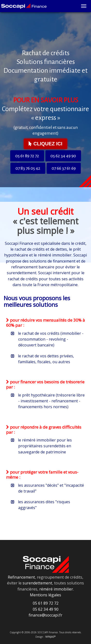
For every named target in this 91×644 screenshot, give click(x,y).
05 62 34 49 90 (63, 156)
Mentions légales (45, 595)
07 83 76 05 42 (28, 168)
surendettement (37, 583)
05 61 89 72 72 (27, 156)
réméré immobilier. (57, 589)
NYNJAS (50, 637)
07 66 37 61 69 (64, 168)
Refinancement (21, 577)
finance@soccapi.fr (45, 615)
